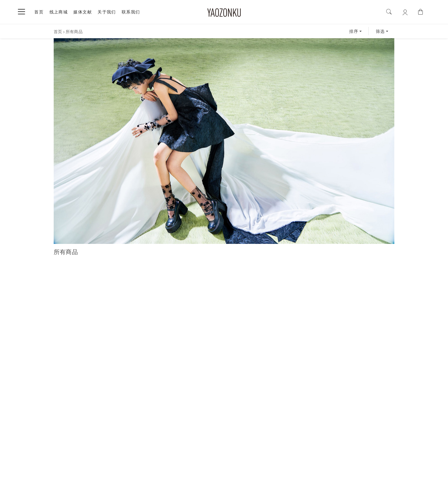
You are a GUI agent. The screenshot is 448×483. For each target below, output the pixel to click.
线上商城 (59, 12)
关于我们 (107, 12)
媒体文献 (83, 12)
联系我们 (131, 12)
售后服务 (223, 448)
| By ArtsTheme (261, 475)
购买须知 (173, 448)
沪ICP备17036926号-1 (190, 475)
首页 (39, 12)
